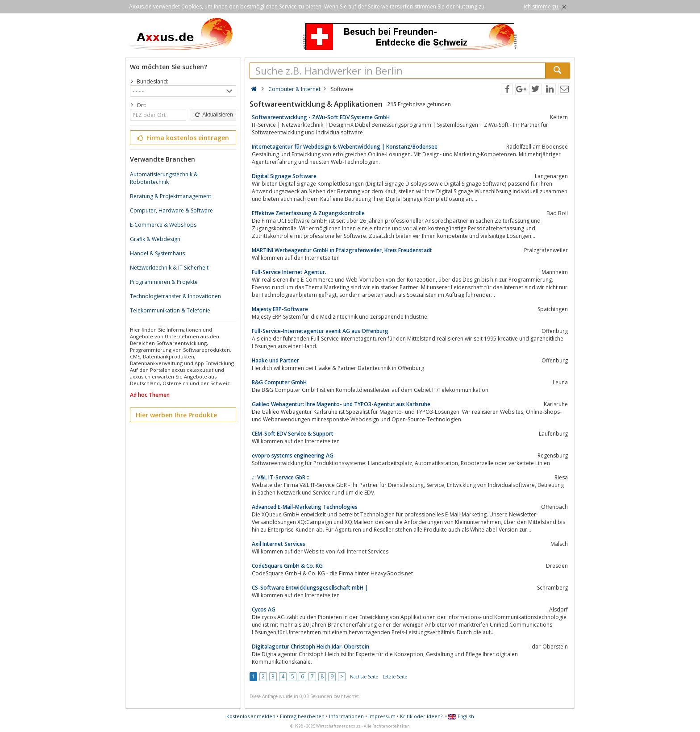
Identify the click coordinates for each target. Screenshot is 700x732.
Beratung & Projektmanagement (171, 196)
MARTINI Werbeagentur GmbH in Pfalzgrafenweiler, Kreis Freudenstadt (342, 250)
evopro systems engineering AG (293, 455)
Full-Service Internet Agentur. (289, 272)
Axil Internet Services (279, 544)
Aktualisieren (213, 115)
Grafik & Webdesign (155, 239)
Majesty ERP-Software (280, 309)
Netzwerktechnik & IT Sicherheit (169, 268)
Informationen (346, 716)
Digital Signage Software (284, 176)
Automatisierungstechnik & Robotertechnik (164, 178)
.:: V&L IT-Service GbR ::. (281, 477)
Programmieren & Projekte (164, 282)
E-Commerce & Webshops (163, 225)
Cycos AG (264, 609)
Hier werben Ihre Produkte (176, 415)
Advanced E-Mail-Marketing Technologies (305, 507)
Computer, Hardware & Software (171, 210)
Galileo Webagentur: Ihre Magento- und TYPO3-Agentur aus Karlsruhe (341, 404)
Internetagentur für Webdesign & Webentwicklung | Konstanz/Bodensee (345, 147)
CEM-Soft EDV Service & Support (293, 434)
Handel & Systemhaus (157, 253)
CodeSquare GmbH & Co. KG (287, 566)
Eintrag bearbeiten (302, 716)
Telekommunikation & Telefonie (170, 310)
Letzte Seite (395, 677)
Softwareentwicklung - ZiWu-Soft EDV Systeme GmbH (321, 117)
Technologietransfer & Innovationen (175, 296)
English (461, 716)
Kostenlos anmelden (251, 716)
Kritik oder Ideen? (421, 716)
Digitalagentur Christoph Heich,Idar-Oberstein (310, 647)
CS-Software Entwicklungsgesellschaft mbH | (310, 588)
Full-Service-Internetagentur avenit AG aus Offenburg (320, 331)
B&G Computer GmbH (279, 382)
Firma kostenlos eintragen (182, 138)
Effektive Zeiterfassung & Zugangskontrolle (308, 213)
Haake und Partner (275, 360)
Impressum (382, 716)
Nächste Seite (364, 677)
